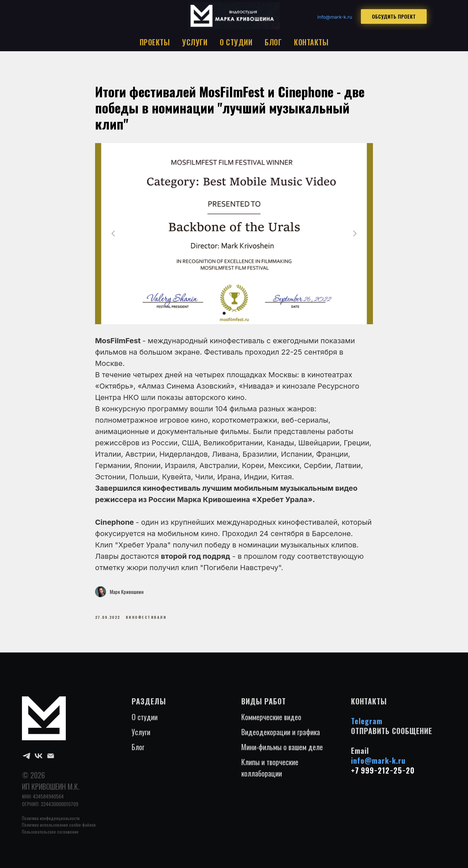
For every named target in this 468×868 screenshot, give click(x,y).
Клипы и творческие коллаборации (270, 773)
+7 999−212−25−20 (383, 775)
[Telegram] (27, 761)
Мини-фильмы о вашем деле (282, 752)
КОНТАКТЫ (311, 42)
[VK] (39, 761)
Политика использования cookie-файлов (59, 830)
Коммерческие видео (271, 722)
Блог (138, 752)
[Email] (51, 761)
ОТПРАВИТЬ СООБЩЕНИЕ (392, 736)
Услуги (141, 737)
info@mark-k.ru (378, 766)
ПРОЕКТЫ (155, 42)
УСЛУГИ (195, 42)
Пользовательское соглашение (50, 837)
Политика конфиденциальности (51, 823)
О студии (145, 722)
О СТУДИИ (236, 42)
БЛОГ (273, 42)
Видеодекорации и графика (281, 737)
